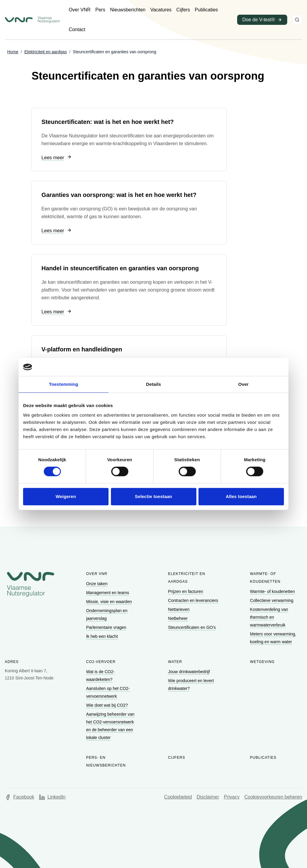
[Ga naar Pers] (100, 10)
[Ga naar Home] (13, 52)
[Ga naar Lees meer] (56, 158)
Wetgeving (262, 662)
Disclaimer (208, 797)
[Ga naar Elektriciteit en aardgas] (46, 52)
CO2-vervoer (101, 662)
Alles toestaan (241, 496)
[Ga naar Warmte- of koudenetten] (273, 591)
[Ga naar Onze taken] (97, 584)
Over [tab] (244, 384)
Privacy (232, 797)
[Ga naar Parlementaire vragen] (107, 627)
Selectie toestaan (153, 496)
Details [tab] (153, 384)
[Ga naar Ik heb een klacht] (103, 636)
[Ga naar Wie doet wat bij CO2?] (107, 705)
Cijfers (177, 758)
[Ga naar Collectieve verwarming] (272, 600)
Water (175, 662)
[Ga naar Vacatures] (161, 10)
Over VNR (97, 574)
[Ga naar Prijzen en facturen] (186, 591)
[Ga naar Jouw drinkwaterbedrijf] (190, 672)
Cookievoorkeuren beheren (273, 797)
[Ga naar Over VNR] (80, 10)
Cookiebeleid (178, 797)
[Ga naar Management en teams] (108, 593)
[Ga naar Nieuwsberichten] (128, 10)
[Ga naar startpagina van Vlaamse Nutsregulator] (32, 20)
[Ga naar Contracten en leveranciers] (194, 600)
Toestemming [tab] (64, 384)
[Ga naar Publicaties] (206, 10)
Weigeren (66, 496)
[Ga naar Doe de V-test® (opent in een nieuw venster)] (262, 20)
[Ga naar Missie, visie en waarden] (109, 602)
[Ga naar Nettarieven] (179, 609)
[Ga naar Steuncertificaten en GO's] (193, 627)
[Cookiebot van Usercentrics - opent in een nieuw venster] (258, 367)
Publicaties (263, 758)
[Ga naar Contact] (77, 30)
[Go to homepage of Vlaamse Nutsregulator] (31, 584)
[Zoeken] (297, 20)
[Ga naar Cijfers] (183, 10)
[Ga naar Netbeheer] (179, 618)
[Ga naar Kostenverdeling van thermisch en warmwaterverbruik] (269, 617)
